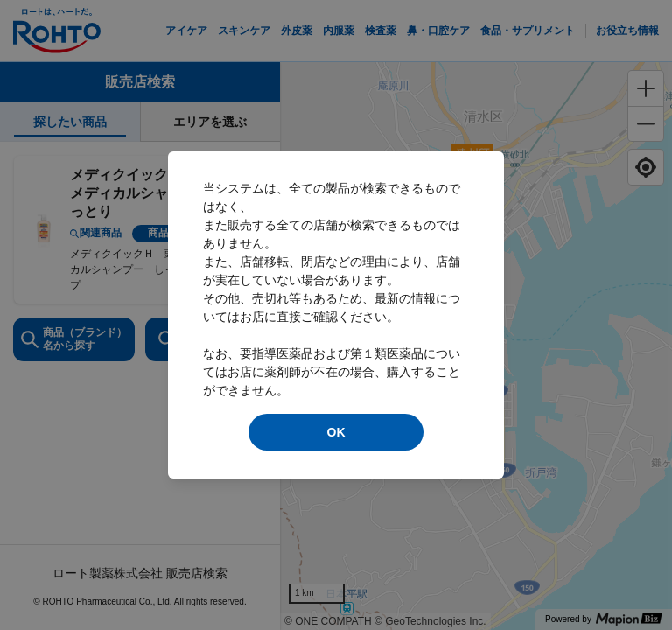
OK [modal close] (336, 432)
